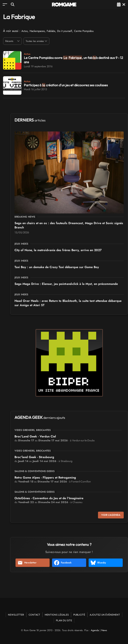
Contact (34, 615)
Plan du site (64, 620)
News (104, 630)
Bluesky (98, 563)
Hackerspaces (37, 31)
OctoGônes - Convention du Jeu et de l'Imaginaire (49, 498)
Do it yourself (65, 31)
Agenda (95, 630)
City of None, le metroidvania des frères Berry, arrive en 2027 (58, 250)
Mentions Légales (57, 615)
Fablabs (51, 31)
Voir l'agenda (111, 515)
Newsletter (27, 563)
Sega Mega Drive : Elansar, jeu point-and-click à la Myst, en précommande (66, 284)
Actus (24, 31)
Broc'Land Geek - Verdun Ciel (35, 436)
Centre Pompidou (84, 31)
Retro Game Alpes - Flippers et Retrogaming (45, 478)
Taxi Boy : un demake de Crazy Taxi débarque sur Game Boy (57, 267)
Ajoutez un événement (105, 615)
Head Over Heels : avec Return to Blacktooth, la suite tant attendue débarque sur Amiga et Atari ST (68, 303)
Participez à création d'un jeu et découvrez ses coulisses (66, 85)
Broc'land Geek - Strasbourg (34, 457)
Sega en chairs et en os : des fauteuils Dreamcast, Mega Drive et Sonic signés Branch (69, 225)
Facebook (63, 563)
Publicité (79, 615)
